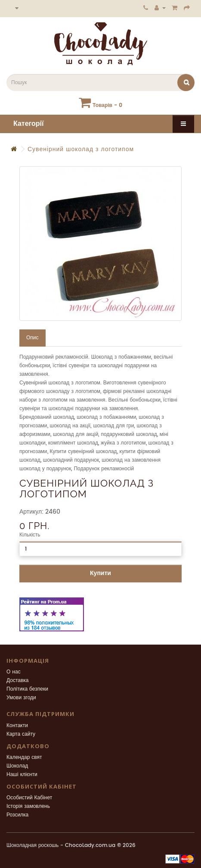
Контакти (17, 726)
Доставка (18, 681)
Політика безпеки (27, 689)
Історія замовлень (28, 806)
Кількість (30, 535)
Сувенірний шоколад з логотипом (81, 149)
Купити (100, 573)
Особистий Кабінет (29, 798)
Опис (32, 338)
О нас (14, 672)
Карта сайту (21, 734)
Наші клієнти (22, 775)
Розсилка (17, 815)
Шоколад (17, 766)
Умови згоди (21, 698)
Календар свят (24, 757)
